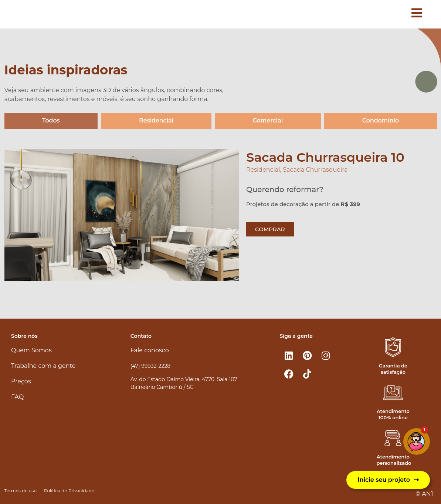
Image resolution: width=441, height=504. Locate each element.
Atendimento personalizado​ (394, 460)
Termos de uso (21, 490)
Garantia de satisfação (393, 369)
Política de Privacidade (69, 490)
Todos (51, 121)
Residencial (156, 121)
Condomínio (381, 121)
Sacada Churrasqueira (315, 170)
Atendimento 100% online (393, 414)
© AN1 (424, 494)
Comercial (268, 121)
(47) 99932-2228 (150, 366)
